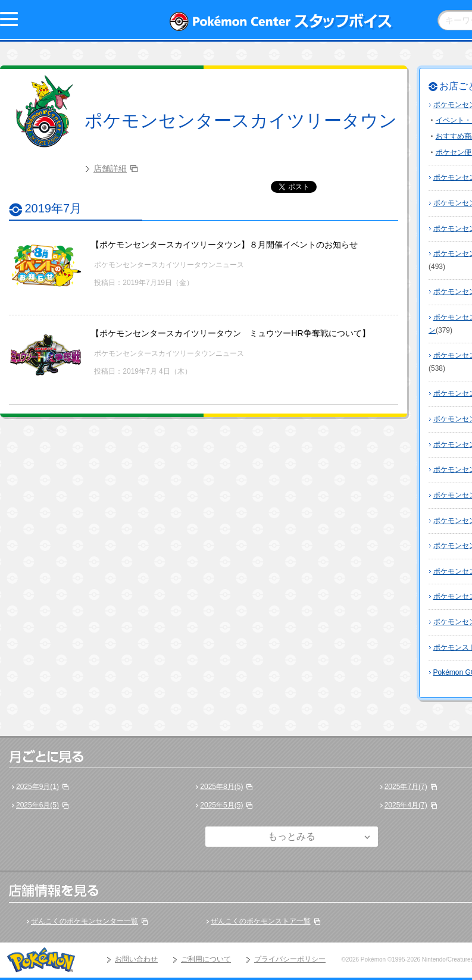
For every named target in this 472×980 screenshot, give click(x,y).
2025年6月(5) (37, 805)
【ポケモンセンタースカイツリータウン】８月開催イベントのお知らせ (224, 245)
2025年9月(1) (37, 787)
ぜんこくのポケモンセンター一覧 (85, 921)
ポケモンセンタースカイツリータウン (241, 120)
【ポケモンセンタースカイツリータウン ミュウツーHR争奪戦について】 (230, 333)
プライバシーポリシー (290, 959)
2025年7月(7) (406, 787)
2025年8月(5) (221, 787)
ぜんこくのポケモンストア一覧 (261, 921)
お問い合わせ (136, 959)
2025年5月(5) (221, 805)
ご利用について (206, 959)
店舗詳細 (110, 168)
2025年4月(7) (406, 805)
